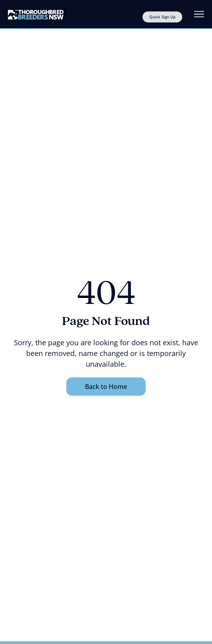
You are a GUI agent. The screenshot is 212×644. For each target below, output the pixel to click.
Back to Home (106, 387)
